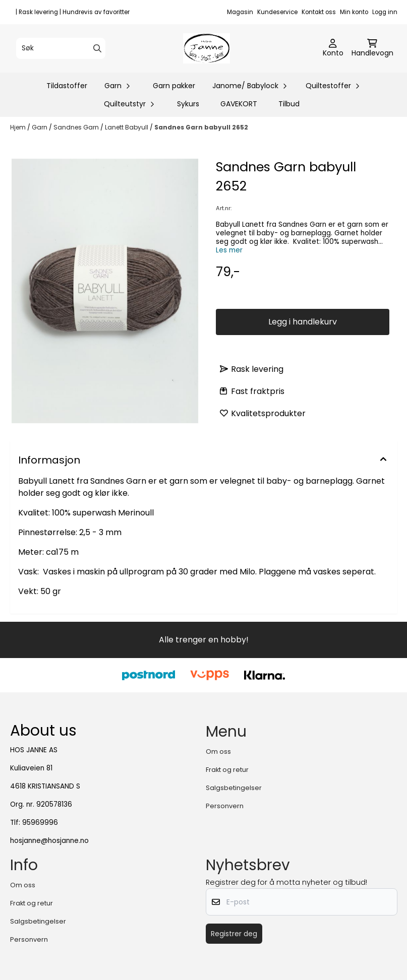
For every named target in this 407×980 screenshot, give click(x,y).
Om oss (218, 752)
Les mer (229, 250)
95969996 (40, 823)
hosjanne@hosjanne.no (49, 841)
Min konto (354, 12)
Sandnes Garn (77, 127)
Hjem (19, 127)
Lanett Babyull (127, 127)
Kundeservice (277, 12)
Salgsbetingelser (234, 788)
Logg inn (385, 12)
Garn (40, 127)
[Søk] (61, 48)
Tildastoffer (67, 86)
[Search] (97, 48)
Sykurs (188, 104)
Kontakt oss (319, 12)
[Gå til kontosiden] (333, 48)
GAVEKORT (239, 104)
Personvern (225, 806)
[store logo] (207, 48)
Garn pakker (174, 86)
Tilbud (289, 104)
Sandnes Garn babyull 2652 (201, 127)
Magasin (240, 12)
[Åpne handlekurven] (372, 48)
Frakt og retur (227, 770)
